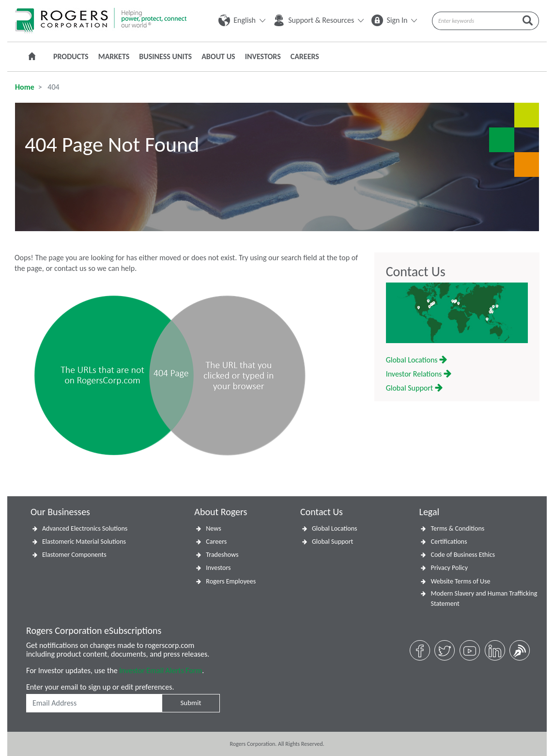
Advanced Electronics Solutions (85, 528)
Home (25, 87)
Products (71, 56)
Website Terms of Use (460, 581)
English (242, 20)
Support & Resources (318, 20)
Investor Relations (419, 374)
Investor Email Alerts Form (161, 670)
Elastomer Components (74, 555)
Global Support (414, 388)
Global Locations (417, 360)
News (213, 528)
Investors (263, 56)
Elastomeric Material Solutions (84, 542)
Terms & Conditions (457, 528)
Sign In (394, 20)
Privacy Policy (449, 568)
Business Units (165, 56)
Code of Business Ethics (463, 555)
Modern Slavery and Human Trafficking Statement (484, 598)
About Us (218, 56)
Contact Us (416, 272)
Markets (114, 56)
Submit (191, 703)
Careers (305, 56)
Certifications (449, 542)
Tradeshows (222, 555)
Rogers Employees (231, 581)
